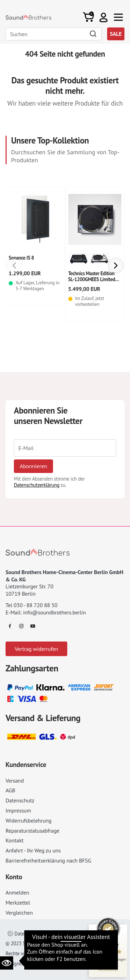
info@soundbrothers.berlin (54, 612)
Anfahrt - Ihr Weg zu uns (33, 850)
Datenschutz (20, 800)
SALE (116, 34)
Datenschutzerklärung (37, 485)
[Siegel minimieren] (120, 928)
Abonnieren (33, 466)
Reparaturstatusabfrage (32, 831)
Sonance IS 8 (21, 258)
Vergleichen (19, 913)
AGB (10, 790)
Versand (15, 781)
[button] (103, 17)
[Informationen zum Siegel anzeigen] (108, 970)
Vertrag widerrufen (36, 649)
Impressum (18, 810)
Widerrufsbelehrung (28, 820)
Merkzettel (18, 903)
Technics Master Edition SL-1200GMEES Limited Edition (92, 279)
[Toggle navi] (118, 17)
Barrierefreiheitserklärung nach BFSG (48, 860)
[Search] (54, 34)
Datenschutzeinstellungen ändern (47, 934)
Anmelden (17, 892)
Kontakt (15, 840)
